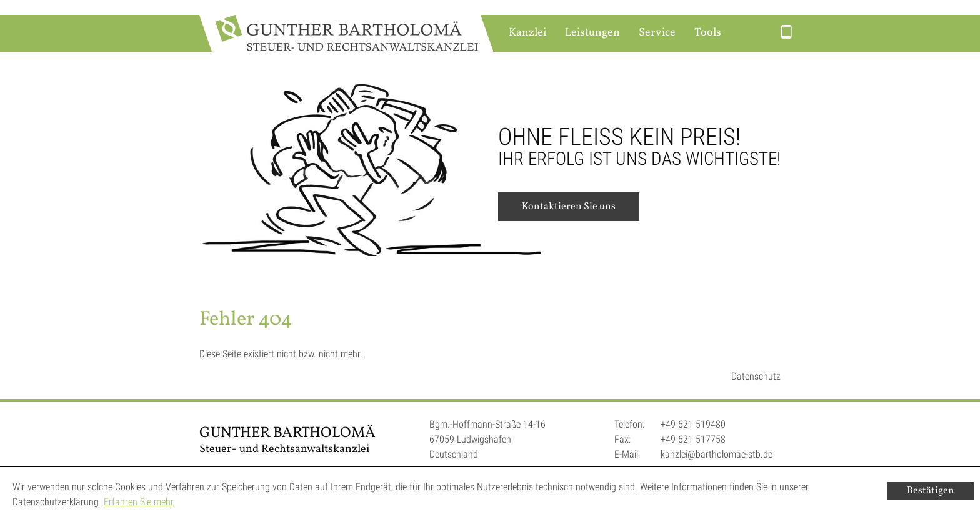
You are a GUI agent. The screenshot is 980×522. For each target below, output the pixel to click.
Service (657, 33)
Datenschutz (756, 376)
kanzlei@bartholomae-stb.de (717, 454)
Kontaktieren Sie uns (569, 207)
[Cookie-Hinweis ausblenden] (931, 491)
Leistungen (592, 33)
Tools (708, 33)
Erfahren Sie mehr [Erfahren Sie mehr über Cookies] (139, 502)
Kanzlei (527, 33)
